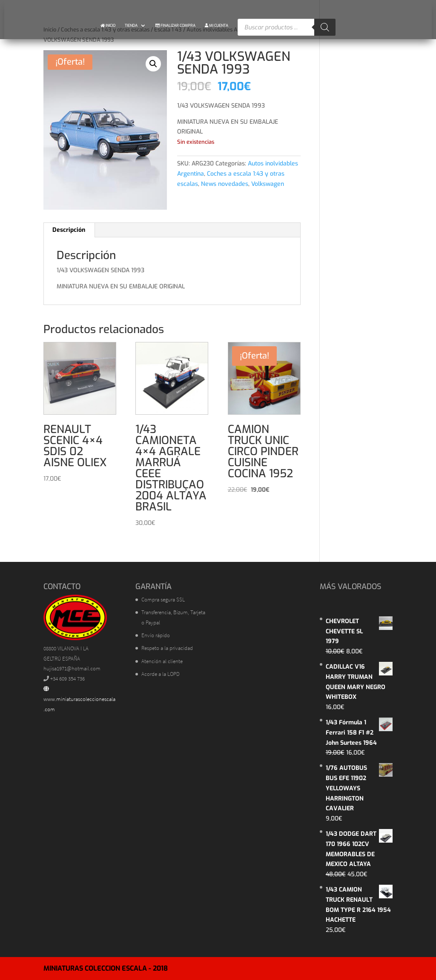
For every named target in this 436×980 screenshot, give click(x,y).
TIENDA (131, 26)
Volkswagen (268, 184)
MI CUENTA (217, 26)
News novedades (225, 184)
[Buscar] (325, 27)
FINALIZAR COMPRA (175, 26)
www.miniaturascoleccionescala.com (79, 699)
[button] (153, 64)
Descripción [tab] (69, 230)
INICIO (108, 26)
